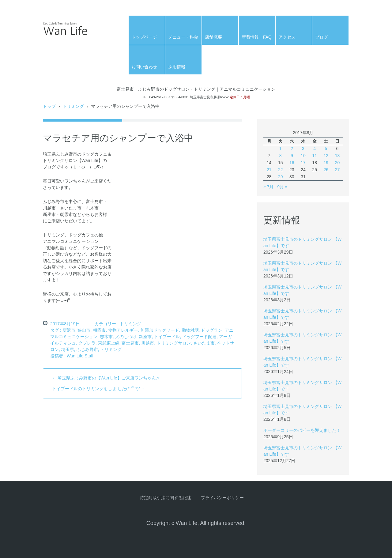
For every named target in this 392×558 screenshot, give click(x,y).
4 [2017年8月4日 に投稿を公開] (315, 149)
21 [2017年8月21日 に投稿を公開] (269, 170)
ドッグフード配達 (199, 337)
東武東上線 (109, 343)
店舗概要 (213, 37)
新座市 (145, 337)
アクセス (287, 37)
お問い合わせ (144, 67)
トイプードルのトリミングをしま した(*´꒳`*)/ (99, 389)
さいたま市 (204, 343)
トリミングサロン (174, 343)
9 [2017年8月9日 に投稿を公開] (292, 156)
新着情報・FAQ (257, 37)
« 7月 (268, 187)
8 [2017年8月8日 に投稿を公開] (281, 156)
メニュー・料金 (183, 37)
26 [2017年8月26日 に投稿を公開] (326, 170)
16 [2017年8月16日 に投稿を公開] (292, 163)
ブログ (322, 37)
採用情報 (177, 67)
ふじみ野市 (87, 349)
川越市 (148, 343)
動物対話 (190, 330)
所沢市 (69, 330)
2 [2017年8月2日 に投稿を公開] (292, 149)
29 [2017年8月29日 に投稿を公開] (281, 177)
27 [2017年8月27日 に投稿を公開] (337, 170)
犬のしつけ (126, 337)
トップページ (144, 37)
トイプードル (167, 337)
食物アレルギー (123, 330)
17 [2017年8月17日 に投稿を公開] (303, 163)
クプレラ (87, 343)
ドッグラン (212, 330)
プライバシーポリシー (222, 498)
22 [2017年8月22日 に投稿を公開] (281, 170)
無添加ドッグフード (160, 330)
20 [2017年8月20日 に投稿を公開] (337, 163)
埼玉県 (68, 349)
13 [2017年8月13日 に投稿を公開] (337, 156)
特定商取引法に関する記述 (165, 498)
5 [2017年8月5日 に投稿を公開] (326, 149)
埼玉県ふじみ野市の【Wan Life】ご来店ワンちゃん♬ (106, 378)
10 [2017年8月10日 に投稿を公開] (303, 156)
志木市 (106, 337)
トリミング (130, 324)
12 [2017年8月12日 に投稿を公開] (326, 156)
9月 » (282, 187)
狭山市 (84, 330)
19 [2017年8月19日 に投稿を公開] (326, 163)
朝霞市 (99, 330)
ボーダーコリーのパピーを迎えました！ (302, 430)
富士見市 (130, 343)
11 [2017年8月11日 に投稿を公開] (315, 156)
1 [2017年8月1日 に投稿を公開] (281, 149)
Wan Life (58, 45)
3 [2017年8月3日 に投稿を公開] (303, 149)
